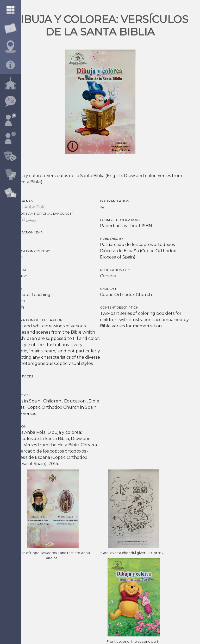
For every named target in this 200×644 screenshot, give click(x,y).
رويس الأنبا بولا (24, 219)
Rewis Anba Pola (28, 207)
